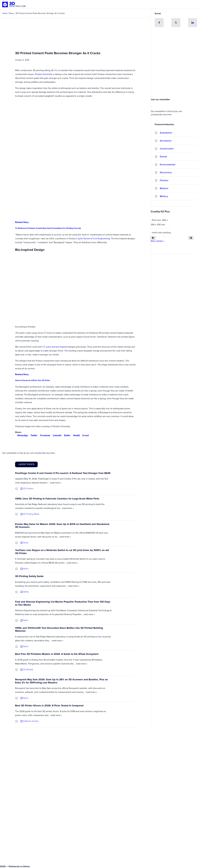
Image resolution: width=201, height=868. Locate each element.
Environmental (168, 165)
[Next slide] (191, 238)
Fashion (164, 180)
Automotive (166, 133)
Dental (163, 157)
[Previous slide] (153, 238)
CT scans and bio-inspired (55, 347)
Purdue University (44, 74)
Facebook (44, 435)
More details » (158, 241)
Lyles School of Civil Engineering (94, 238)
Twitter (33, 435)
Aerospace (166, 141)
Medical (164, 188)
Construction (167, 149)
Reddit (75, 435)
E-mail (85, 435)
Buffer (66, 435)
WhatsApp (21, 435)
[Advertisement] (176, 76)
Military (164, 196)
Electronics (166, 172)
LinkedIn (56, 435)
